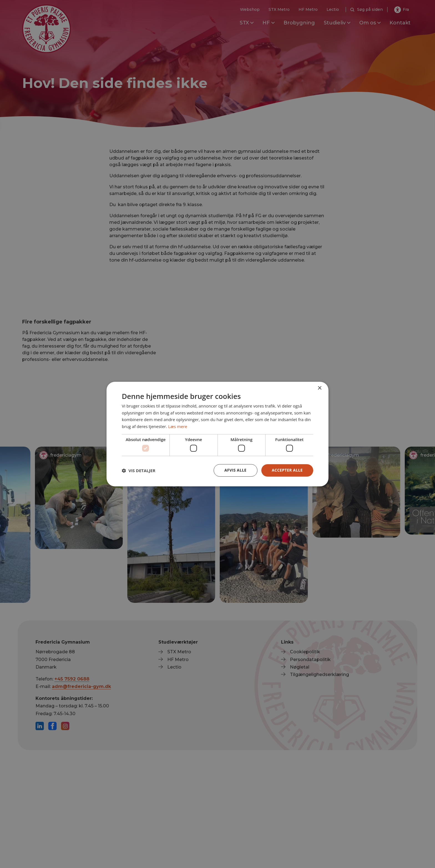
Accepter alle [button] (287, 470)
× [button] (319, 388)
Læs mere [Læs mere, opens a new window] (178, 426)
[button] (139, 470)
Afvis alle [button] (236, 470)
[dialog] (217, 434)
